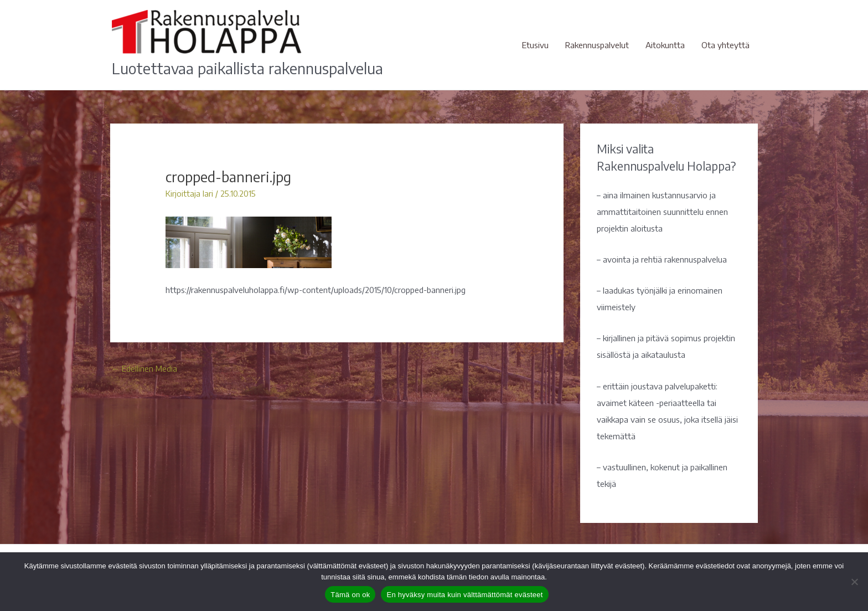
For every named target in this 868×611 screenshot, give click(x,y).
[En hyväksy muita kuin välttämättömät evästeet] (854, 582)
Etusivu (535, 45)
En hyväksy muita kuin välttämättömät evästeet (464, 595)
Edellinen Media (144, 368)
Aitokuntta (665, 45)
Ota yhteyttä (725, 45)
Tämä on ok (350, 595)
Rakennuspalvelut (597, 45)
